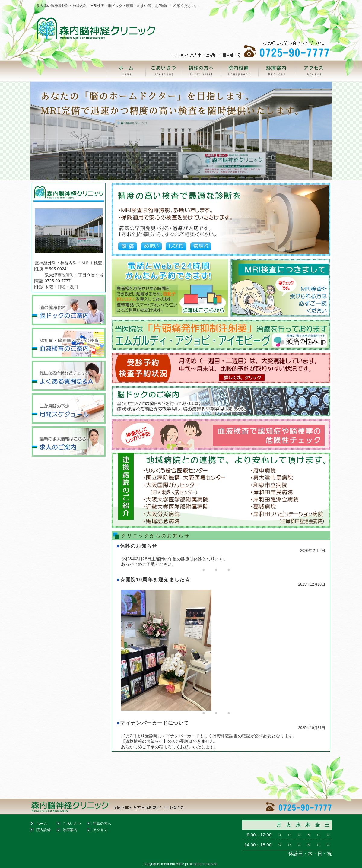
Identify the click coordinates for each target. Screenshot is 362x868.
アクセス (100, 830)
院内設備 (43, 830)
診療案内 (70, 830)
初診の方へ (102, 824)
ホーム (42, 824)
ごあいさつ (72, 824)
